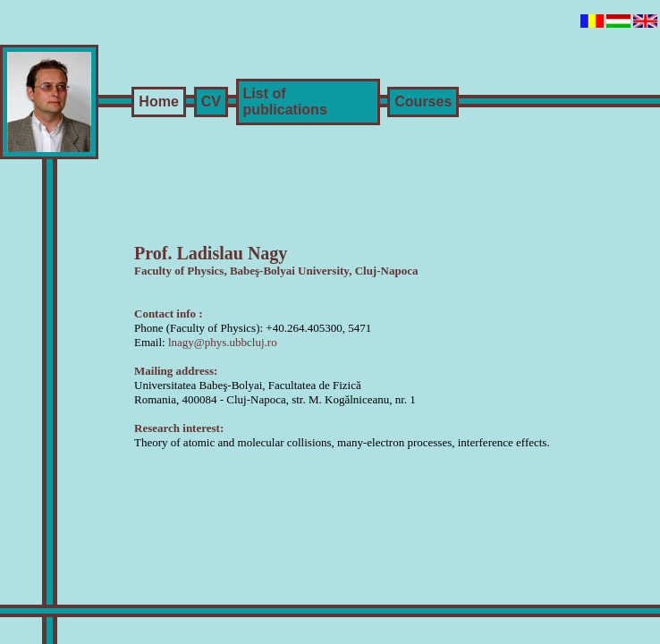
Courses (423, 102)
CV (211, 102)
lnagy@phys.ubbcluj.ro (223, 342)
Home (158, 102)
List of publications (285, 102)
